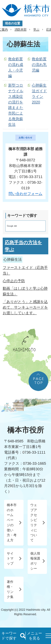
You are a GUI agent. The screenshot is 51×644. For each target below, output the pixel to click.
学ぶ (36, 30)
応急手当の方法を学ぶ (23, 246)
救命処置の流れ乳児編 (39, 65)
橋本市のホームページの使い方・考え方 (12, 523)
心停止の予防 (14, 281)
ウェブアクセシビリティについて (34, 523)
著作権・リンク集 (10, 589)
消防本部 (21, 30)
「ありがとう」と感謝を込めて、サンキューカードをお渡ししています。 (25, 307)
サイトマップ (10, 558)
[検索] (23, 226)
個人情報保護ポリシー (35, 561)
